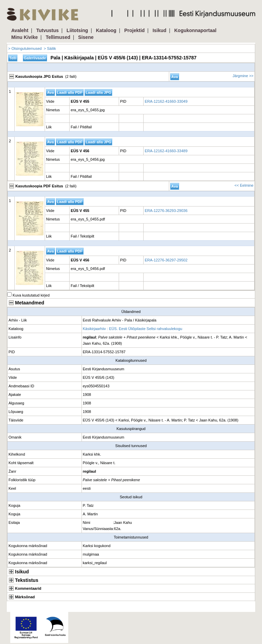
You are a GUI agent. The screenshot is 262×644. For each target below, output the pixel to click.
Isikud (159, 30)
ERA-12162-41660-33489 (166, 151)
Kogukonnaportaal (195, 30)
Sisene (86, 37)
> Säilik (50, 48)
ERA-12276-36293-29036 (166, 211)
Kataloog (106, 30)
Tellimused (58, 37)
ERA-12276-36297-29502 (166, 260)
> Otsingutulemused (25, 48)
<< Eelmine (244, 185)
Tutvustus (47, 30)
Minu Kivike (25, 37)
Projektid (134, 30)
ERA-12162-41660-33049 (166, 101)
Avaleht (20, 30)
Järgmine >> (243, 76)
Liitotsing (77, 30)
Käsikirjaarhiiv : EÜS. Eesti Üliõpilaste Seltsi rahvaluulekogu (133, 329)
